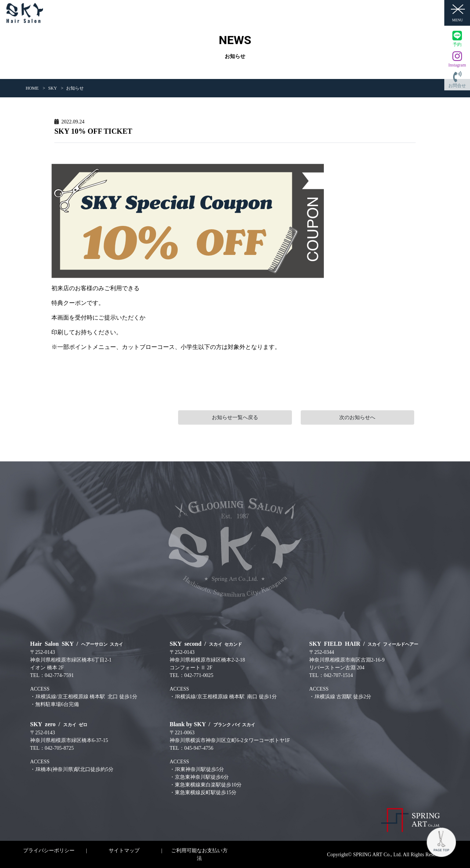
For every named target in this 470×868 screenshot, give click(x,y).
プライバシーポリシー (49, 851)
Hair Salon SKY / (77, 644)
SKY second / (206, 644)
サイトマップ (124, 851)
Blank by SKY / (212, 724)
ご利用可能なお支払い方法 (199, 854)
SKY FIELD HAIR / (364, 644)
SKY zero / (59, 724)
